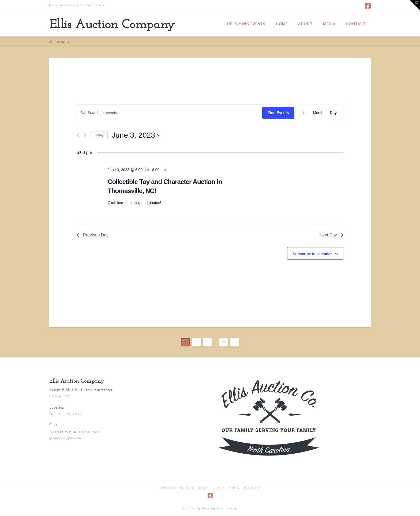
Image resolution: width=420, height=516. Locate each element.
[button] (415, 5)
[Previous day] (78, 135)
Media (234, 488)
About (218, 488)
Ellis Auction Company (112, 25)
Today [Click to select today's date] (99, 135)
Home (203, 488)
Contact (252, 488)
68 (224, 342)
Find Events (278, 113)
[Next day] (85, 135)
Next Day (331, 235)
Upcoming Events (177, 488)
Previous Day (93, 235)
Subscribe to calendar (312, 254)
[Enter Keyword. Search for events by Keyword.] (170, 113)
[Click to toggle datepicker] (136, 135)
